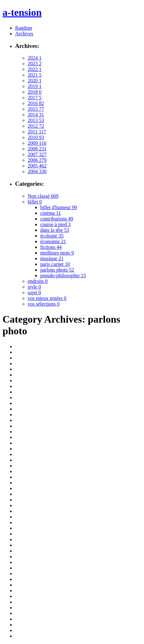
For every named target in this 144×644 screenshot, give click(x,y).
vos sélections (44, 304)
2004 (37, 171)
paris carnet (55, 264)
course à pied (55, 224)
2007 (37, 154)
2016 (36, 103)
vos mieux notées (47, 298)
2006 (37, 160)
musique (52, 258)
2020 (35, 81)
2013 (36, 120)
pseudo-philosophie (63, 275)
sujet (34, 293)
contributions (57, 219)
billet (35, 202)
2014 (36, 115)
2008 (37, 149)
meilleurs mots (57, 253)
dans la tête (55, 230)
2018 (35, 92)
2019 (35, 86)
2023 (35, 64)
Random (24, 28)
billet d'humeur (59, 207)
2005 (37, 166)
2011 (37, 132)
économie (53, 241)
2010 (36, 137)
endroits (38, 281)
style (34, 287)
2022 (35, 69)
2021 (35, 75)
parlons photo (57, 270)
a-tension (22, 12)
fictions (51, 247)
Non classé (43, 196)
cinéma (51, 213)
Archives (24, 34)
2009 (37, 143)
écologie (52, 236)
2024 (35, 58)
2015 (36, 109)
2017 (35, 98)
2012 (36, 126)
